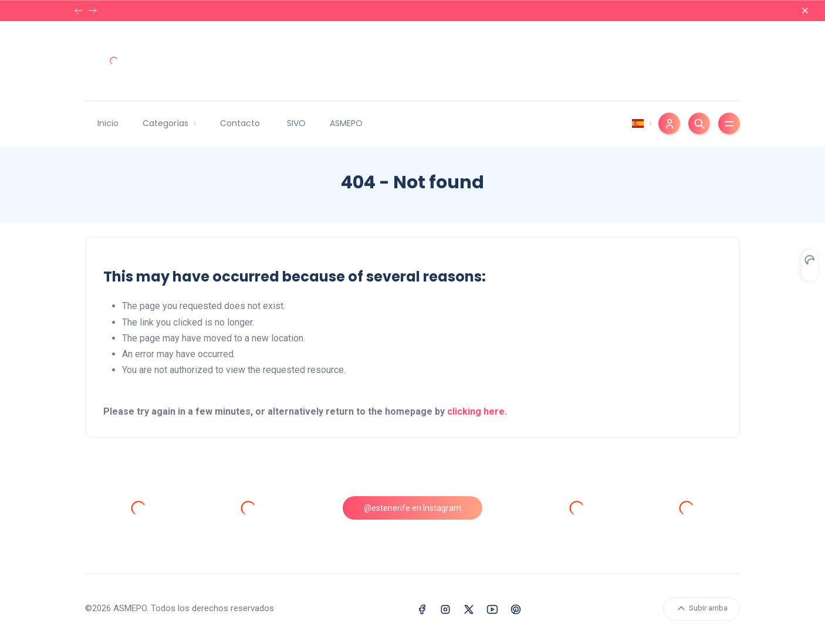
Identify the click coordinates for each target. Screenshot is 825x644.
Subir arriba (701, 608)
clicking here (476, 411)
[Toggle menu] (729, 123)
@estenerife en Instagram (412, 508)
